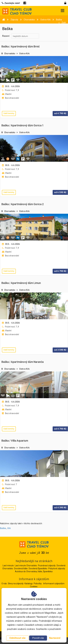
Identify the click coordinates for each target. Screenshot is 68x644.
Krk (9, 528)
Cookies (34, 586)
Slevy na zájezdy (16, 584)
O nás (4, 584)
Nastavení (55, 638)
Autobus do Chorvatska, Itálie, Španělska (34, 571)
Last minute (8, 566)
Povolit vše (38, 638)
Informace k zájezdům (54, 584)
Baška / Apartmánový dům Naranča (23, 362)
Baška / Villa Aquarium (15, 441)
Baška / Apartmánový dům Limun (21, 283)
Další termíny (9, 113)
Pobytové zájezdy (57, 568)
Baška (3, 528)
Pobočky (38, 584)
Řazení (6, 36)
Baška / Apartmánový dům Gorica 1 (23, 125)
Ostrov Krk (24, 54)
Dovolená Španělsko (38, 568)
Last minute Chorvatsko (26, 566)
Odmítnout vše (17, 638)
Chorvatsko (10, 54)
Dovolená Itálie (21, 568)
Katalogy (29, 584)
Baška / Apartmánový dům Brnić (21, 46)
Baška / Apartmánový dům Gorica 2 (23, 204)
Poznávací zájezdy (47, 566)
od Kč (60, 113)
